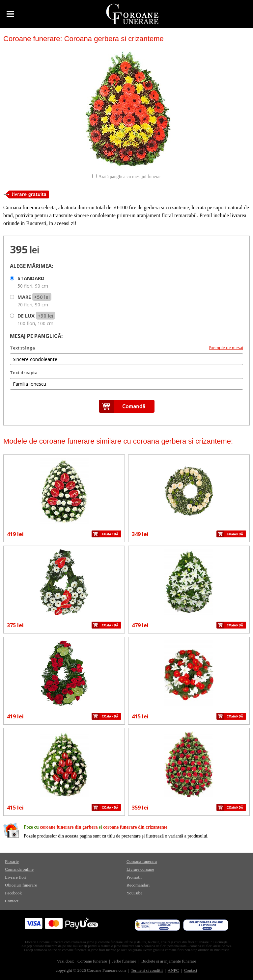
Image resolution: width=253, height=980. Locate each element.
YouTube (134, 893)
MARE (34, 301)
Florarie (12, 861)
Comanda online (19, 869)
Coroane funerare (92, 961)
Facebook (13, 893)
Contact (12, 901)
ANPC (173, 970)
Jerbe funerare (124, 961)
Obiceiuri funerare (21, 885)
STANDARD (33, 282)
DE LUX (36, 319)
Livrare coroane (140, 869)
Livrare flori (16, 877)
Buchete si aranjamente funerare (169, 961)
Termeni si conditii (147, 970)
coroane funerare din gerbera (69, 827)
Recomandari (138, 885)
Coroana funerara (142, 861)
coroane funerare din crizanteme (135, 827)
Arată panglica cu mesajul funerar (130, 177)
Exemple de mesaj (226, 348)
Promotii (134, 877)
